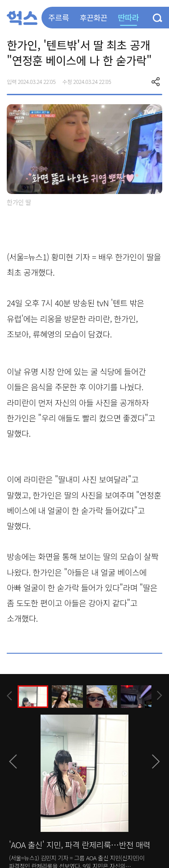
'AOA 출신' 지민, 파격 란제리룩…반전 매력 (80, 845)
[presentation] (9, 696)
